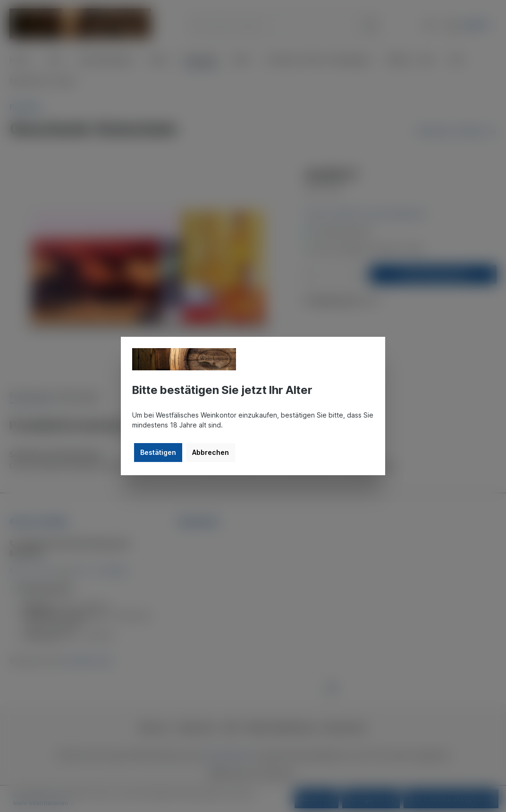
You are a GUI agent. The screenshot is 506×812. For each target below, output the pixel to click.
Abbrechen (211, 452)
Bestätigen (158, 452)
